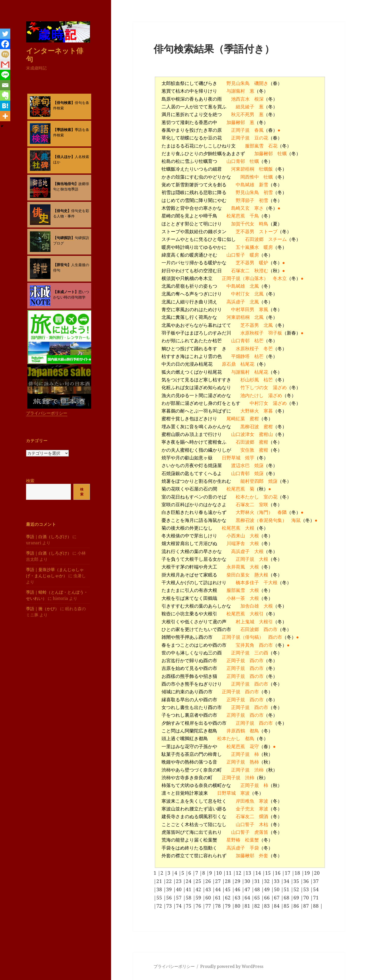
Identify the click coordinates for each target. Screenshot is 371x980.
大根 (250, 528)
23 (179, 881)
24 (189, 881)
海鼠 (296, 520)
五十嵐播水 (247, 247)
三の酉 (261, 653)
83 (268, 906)
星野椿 (233, 840)
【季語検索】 (64, 130)
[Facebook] (5, 44)
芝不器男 (245, 232)
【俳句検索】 (64, 103)
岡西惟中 (250, 177)
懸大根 (261, 575)
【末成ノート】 (66, 292)
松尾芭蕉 (236, 216)
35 (297, 881)
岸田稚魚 (245, 801)
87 (307, 906)
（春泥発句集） (271, 520)
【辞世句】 (62, 265)
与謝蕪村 (236, 91)
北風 (254, 286)
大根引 (257, 614)
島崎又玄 (240, 208)
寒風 (264, 310)
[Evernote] (5, 95)
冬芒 (268, 349)
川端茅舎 (236, 544)
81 (248, 906)
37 (316, 881)
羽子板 (275, 333)
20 (317, 873)
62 (228, 898)
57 (179, 898)
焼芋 (250, 458)
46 (238, 889)
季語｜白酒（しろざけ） (49, 536)
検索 (30, 481)
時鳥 (264, 224)
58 (189, 898)
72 (160, 906)
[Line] (5, 75)
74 (179, 906)
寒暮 (268, 411)
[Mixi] (5, 54)
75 (189, 906)
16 (278, 873)
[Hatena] (5, 106)
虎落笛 (261, 832)
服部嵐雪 (254, 146)
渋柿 (259, 770)
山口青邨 (236, 161)
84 (277, 906)
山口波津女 (243, 434)
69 (297, 898)
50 (277, 889)
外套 (264, 856)
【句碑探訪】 (64, 238)
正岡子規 (240, 130)
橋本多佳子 (247, 583)
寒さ (259, 208)
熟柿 (254, 762)
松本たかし (247, 497)
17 (288, 873)
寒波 (245, 793)
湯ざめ (280, 388)
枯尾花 (247, 364)
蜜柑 (254, 419)
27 (219, 881)
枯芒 (259, 341)
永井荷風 (236, 567)
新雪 (264, 185)
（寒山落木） (254, 278)
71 (316, 898)
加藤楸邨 (236, 122)
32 (268, 881)
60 (209, 898)
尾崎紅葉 (236, 419)
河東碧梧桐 (243, 169)
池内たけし (252, 396)
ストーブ (268, 232)
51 (287, 889)
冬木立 (280, 278)
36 (307, 881)
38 (160, 889)
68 (287, 898)
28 (228, 881)
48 (258, 889)
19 (308, 873)
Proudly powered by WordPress (232, 966)
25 (199, 881)
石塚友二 (240, 271)
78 (219, 906)
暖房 (268, 247)
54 (316, 889)
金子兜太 (245, 809)
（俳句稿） (252, 637)
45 (228, 889)
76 (199, 906)
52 (297, 889)
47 (248, 889)
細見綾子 (245, 107)
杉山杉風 (250, 380)
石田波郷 (254, 239)
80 (238, 906)
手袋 (254, 848)
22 (170, 881)
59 (199, 898)
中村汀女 (240, 294)
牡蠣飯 (266, 169)
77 (209, 906)
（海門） (264, 512)
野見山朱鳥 (238, 83)
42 (199, 889)
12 (239, 873)
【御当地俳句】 (66, 184)
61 (219, 898)
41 (189, 889)
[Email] (5, 85)
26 (209, 881)
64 (248, 898)
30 (248, 881)
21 (160, 881)
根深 (259, 99)
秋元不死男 (243, 115)
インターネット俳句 (55, 54)
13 (249, 873)
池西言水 (240, 99)
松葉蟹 (252, 840)
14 (259, 873)
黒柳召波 (250, 427)
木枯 (264, 825)
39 (170, 889)
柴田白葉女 (238, 575)
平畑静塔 (240, 356)
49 (268, 889)
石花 (273, 146)
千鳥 (254, 216)
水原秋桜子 (252, 333)
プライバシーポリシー (47, 413)
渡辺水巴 (240, 466)
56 (170, 898)
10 (220, 873)
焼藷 (259, 466)
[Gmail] (5, 65)
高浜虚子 (236, 302)
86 (297, 906)
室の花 (271, 497)
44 (219, 889)
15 (269, 873)
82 (258, 906)
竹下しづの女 (254, 388)
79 (228, 906)
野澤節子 (245, 200)
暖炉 (264, 263)
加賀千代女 (243, 224)
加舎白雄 (250, 606)
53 (307, 889)
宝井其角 (245, 645)
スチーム (277, 239)
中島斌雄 (245, 185)
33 (277, 881)
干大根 (271, 583)
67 (277, 898)
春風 (259, 130)
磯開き (261, 83)
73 (170, 906)
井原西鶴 (236, 731)
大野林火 (250, 411)
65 (258, 898)
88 (317, 906)
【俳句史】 (62, 211)
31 (258, 881)
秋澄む (261, 271)
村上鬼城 (245, 622)
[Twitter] (5, 34)
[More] (5, 116)
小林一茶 (236, 598)
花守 (254, 747)
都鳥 (254, 731)
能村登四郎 (252, 481)
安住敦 (247, 450)
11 (229, 873)
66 (268, 898)
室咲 (264, 505)
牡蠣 (282, 154)
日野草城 (231, 458)
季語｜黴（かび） (43, 608)
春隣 (282, 512)
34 (287, 881)
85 (287, 906)
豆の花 (261, 138)
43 (209, 889)
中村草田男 (243, 310)
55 (160, 898)
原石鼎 (229, 364)
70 (307, 898)
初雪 (268, 192)
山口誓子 (236, 255)
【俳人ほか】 (64, 157)
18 (298, 873)
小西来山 (236, 536)
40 (179, 889)
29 (238, 881)
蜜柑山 (266, 434)
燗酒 (264, 817)
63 (238, 898)
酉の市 (271, 629)
